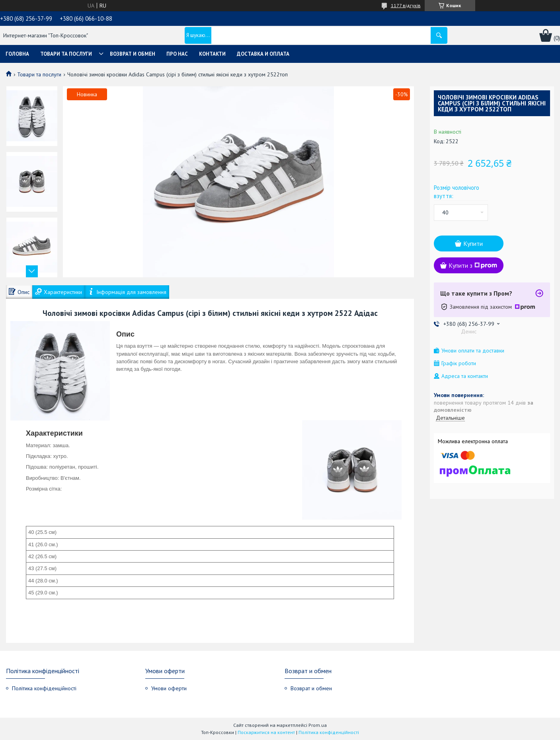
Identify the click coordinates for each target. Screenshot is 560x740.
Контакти (212, 54)
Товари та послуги (66, 54)
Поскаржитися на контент (266, 732)
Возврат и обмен (133, 54)
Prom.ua (318, 725)
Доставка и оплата (263, 54)
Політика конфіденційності (44, 688)
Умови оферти (169, 688)
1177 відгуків (406, 5)
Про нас (177, 54)
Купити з (473, 265)
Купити (473, 243)
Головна (17, 54)
